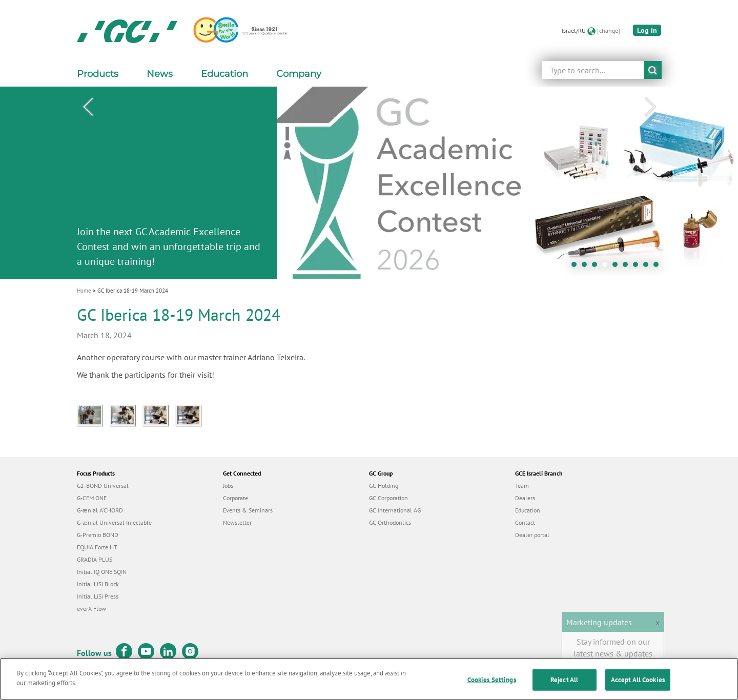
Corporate (235, 498)
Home (84, 291)
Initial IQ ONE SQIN (102, 572)
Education (528, 510)
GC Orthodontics (390, 522)
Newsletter (237, 522)
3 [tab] (597, 267)
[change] (609, 30)
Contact (525, 522)
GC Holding (384, 486)
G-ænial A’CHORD (100, 510)
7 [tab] (638, 267)
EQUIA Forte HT (97, 547)
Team (522, 486)
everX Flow (91, 609)
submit (653, 70)
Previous (88, 107)
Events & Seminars (248, 510)
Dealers (525, 498)
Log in (647, 30)
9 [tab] (659, 267)
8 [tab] (648, 267)
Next (650, 107)
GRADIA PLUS (95, 559)
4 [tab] (607, 267)
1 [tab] (577, 267)
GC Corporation (388, 498)
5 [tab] (618, 267)
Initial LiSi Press (98, 596)
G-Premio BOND (98, 535)
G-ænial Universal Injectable (114, 522)
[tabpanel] (369, 183)
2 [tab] (587, 267)
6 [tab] (628, 267)
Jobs (228, 486)
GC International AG (395, 510)
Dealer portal (532, 535)
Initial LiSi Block (98, 584)
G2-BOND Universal (103, 486)
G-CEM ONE (92, 498)
